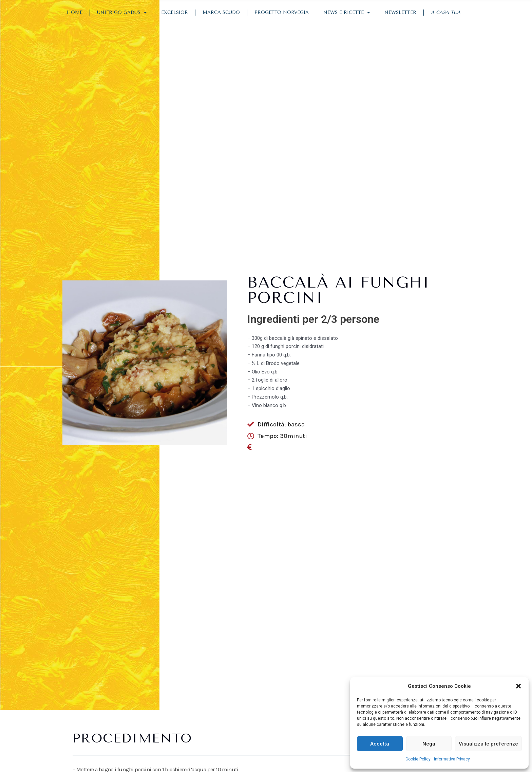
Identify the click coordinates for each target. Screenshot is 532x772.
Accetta (380, 744)
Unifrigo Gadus (122, 13)
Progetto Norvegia (282, 12)
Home (75, 12)
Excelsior (175, 12)
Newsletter (400, 12)
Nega (429, 744)
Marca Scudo (221, 12)
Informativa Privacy (452, 759)
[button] (518, 686)
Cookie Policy (418, 759)
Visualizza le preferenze (488, 744)
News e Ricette (347, 13)
